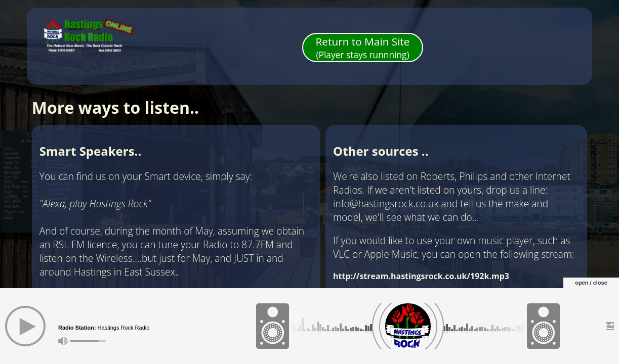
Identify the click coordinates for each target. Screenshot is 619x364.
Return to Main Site (362, 48)
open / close (591, 283)
